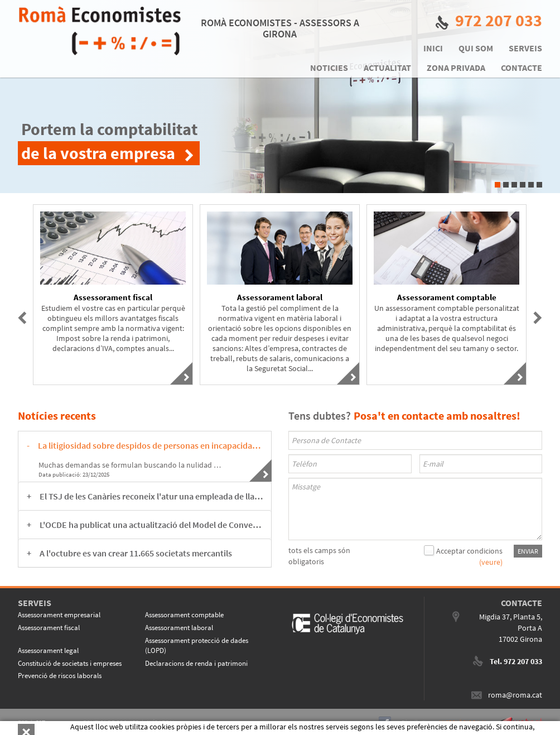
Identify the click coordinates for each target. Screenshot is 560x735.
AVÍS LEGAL (161, 722)
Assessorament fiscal (49, 628)
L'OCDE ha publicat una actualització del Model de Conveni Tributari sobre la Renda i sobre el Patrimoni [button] (151, 525)
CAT (40, 722)
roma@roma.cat (515, 695)
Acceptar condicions (469, 551)
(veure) (491, 562)
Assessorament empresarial (59, 615)
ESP (23, 722)
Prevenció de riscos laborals (60, 676)
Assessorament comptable (184, 615)
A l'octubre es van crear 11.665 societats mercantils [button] (136, 553)
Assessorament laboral (179, 628)
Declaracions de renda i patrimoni (196, 663)
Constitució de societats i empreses (70, 663)
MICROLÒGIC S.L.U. (463, 722)
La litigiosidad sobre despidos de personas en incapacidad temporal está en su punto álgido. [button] (150, 445)
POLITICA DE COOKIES (111, 722)
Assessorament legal (48, 650)
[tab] (145, 445)
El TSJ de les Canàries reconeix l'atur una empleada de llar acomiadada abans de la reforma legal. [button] (151, 496)
